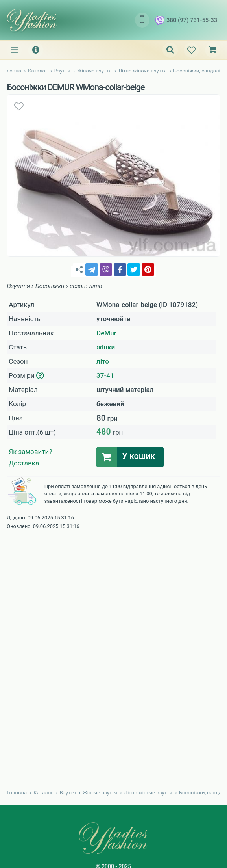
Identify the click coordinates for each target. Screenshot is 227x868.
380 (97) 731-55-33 (186, 20)
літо (103, 361)
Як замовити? (30, 452)
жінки (106, 347)
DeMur (106, 333)
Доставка (24, 463)
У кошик (138, 456)
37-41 (105, 375)
